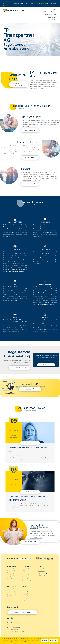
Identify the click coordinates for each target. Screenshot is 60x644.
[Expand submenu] (56, 12)
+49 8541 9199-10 (15, 622)
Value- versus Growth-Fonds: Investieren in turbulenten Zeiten (28, 498)
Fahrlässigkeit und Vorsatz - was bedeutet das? (28, 450)
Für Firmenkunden (28, 142)
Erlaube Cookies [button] (53, 640)
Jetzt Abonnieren (29, 542)
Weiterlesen (29, 443)
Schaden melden (29, 184)
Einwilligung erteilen (45, 365)
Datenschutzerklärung (48, 361)
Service (25, 169)
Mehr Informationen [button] (26, 642)
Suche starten (29, 389)
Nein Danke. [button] (45, 640)
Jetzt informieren (29, 130)
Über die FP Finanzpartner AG (18, 84)
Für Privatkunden (31, 117)
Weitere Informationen (36, 538)
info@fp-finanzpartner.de (17, 625)
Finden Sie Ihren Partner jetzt (21, 612)
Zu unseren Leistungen (19, 368)
